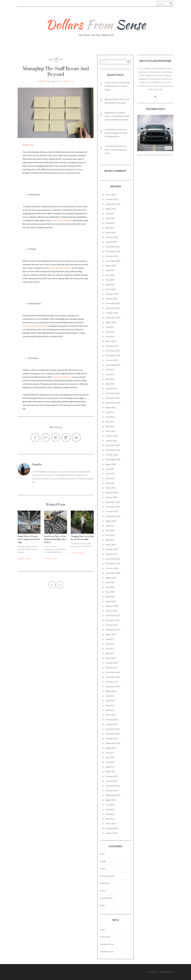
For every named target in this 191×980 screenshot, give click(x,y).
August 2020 (111, 464)
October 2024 (112, 256)
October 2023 (112, 313)
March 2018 (111, 601)
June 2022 (110, 374)
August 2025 (111, 209)
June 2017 (110, 644)
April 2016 (110, 710)
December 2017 (113, 615)
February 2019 (112, 549)
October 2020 (112, 455)
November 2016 (113, 677)
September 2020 (113, 459)
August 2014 (111, 800)
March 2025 (111, 232)
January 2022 (111, 388)
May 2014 (110, 814)
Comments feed (107, 944)
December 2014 (113, 786)
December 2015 (113, 729)
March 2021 (111, 431)
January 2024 (111, 299)
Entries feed (105, 937)
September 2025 (113, 204)
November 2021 (113, 398)
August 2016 (111, 691)
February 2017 (112, 663)
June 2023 (110, 332)
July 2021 (110, 412)
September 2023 (113, 318)
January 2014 (111, 833)
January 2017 (111, 667)
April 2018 (110, 597)
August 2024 (111, 266)
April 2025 (110, 228)
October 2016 (112, 682)
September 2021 (113, 403)
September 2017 (113, 630)
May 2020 (110, 478)
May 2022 (110, 379)
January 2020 (111, 497)
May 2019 (110, 535)
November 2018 (113, 563)
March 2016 (111, 715)
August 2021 (111, 407)
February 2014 (112, 828)
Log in (102, 929)
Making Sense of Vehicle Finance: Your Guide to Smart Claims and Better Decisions (117, 116)
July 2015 (110, 753)
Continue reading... (24, 559)
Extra (102, 854)
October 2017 (112, 625)
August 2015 (111, 748)
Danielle (43, 81)
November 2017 (113, 620)
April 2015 (110, 767)
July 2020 (110, 469)
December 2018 (113, 559)
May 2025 (110, 223)
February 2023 (112, 346)
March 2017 (111, 658)
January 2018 (111, 611)
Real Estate (142, 47)
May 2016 (110, 705)
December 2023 (113, 303)
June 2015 (110, 757)
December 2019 (113, 502)
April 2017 (110, 653)
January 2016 (111, 724)
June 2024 (110, 275)
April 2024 (110, 284)
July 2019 (110, 526)
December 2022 (113, 351)
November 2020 (113, 450)
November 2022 (113, 355)
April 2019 (110, 540)
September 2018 (113, 573)
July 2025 (110, 213)
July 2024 (110, 270)
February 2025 (112, 237)
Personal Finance (85, 47)
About (46, 47)
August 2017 (111, 634)
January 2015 (111, 781)
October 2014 (112, 790)
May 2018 (110, 592)
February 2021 (112, 436)
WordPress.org (106, 951)
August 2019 (111, 521)
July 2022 (110, 370)
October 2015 (112, 738)
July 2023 (110, 327)
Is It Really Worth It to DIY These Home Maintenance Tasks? (116, 150)
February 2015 (112, 776)
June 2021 (110, 417)
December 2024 (113, 247)
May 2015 (110, 762)
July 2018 (110, 582)
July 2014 (110, 805)
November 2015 (113, 734)
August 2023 (111, 322)
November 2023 (113, 308)
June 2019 (110, 530)
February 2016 (112, 719)
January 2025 (111, 242)
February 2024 (112, 294)
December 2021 (113, 393)
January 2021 (111, 440)
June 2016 (110, 701)
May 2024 (110, 280)
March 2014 (111, 824)
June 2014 (110, 809)
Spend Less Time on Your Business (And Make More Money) (55, 539)
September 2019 (113, 516)
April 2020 (110, 483)
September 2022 (113, 365)
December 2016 (113, 672)
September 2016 (113, 686)
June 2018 (110, 587)
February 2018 (112, 606)
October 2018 (112, 568)
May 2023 (110, 336)
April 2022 (110, 384)
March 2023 (111, 341)
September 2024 (113, 261)
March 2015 (111, 771)
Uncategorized (106, 898)
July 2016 (110, 696)
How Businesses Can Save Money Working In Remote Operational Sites (116, 133)
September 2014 (113, 795)
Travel (107, 47)
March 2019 (111, 545)
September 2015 (113, 743)
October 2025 (112, 199)
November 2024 (113, 251)
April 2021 (110, 426)
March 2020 (111, 488)
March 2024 (111, 289)
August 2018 (111, 578)
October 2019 (112, 511)
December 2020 (113, 445)
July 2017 (110, 639)
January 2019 (111, 554)
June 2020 (110, 474)
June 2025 (110, 218)
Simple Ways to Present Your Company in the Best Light (29, 539)
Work (123, 47)
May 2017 (110, 649)
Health (62, 47)
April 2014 (110, 819)
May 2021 (110, 422)
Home (103, 869)
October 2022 (112, 360)
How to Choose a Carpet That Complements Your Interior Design (117, 86)
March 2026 (111, 195)
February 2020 (112, 492)
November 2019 (113, 507)
